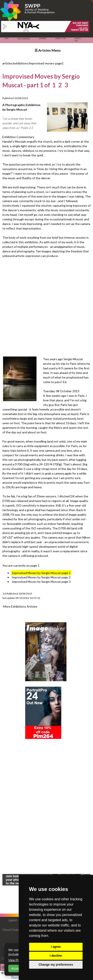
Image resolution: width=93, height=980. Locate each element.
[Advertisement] (46, 307)
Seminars (43, 39)
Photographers (24, 39)
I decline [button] (56, 956)
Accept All (18, 968)
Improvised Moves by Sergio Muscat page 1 (41, 573)
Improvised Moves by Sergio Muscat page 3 (41, 582)
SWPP (7, 39)
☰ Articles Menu (48, 50)
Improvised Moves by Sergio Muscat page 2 (41, 577)
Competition (60, 39)
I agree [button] (56, 947)
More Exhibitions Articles (20, 606)
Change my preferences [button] (56, 965)
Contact (78, 39)
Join (76, 41)
